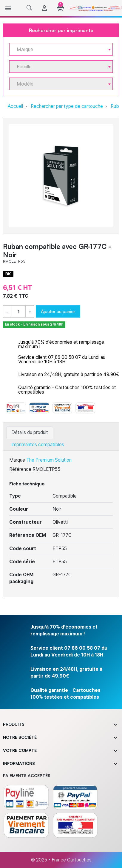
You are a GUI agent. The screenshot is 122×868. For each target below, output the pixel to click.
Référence (20, 469)
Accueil (15, 106)
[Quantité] (19, 312)
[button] (29, 8)
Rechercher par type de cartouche (67, 106)
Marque (17, 460)
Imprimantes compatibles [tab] (38, 445)
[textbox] (59, 49)
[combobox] (61, 49)
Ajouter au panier (58, 311)
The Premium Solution (49, 460)
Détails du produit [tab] (30, 432)
